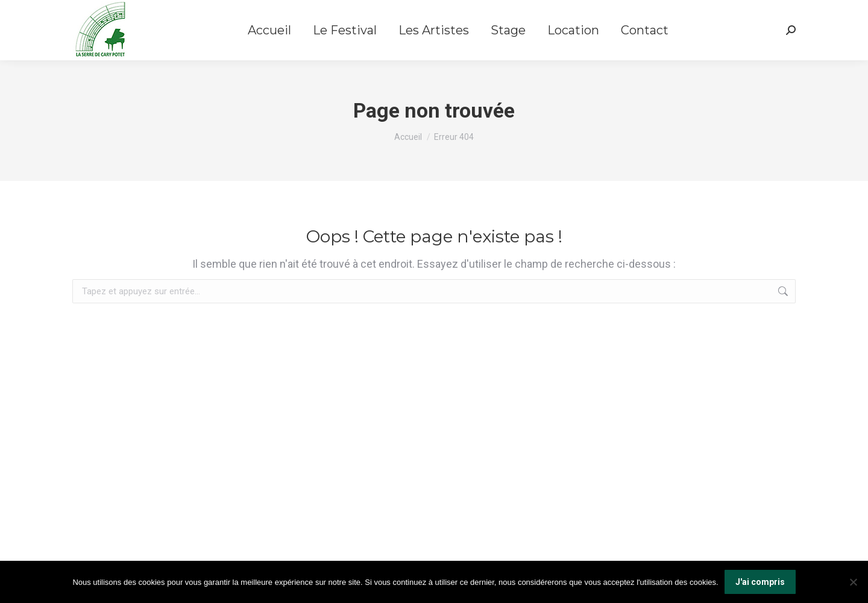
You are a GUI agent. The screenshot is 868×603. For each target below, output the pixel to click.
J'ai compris (760, 582)
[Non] (853, 582)
